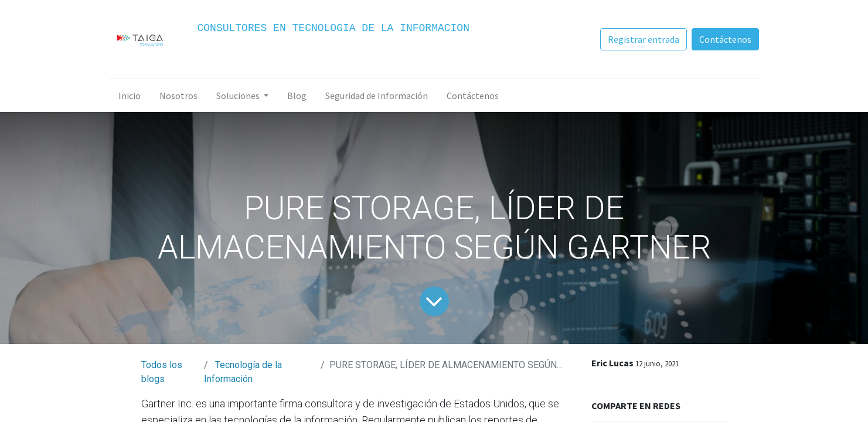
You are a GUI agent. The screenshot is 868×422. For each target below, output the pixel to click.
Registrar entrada (644, 39)
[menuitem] (130, 96)
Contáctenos (725, 39)
